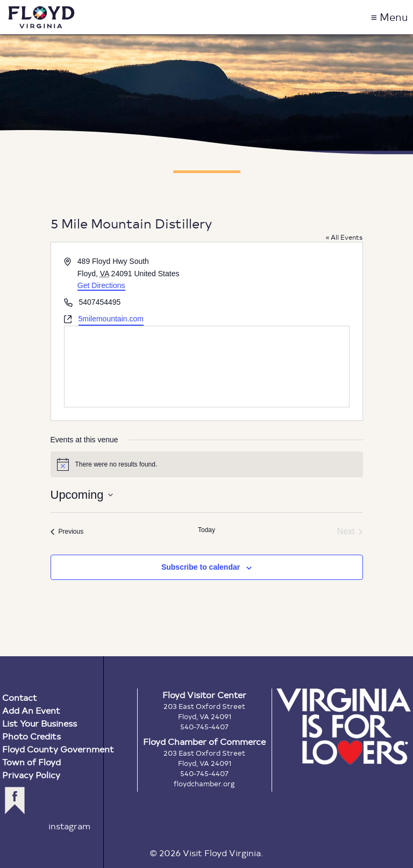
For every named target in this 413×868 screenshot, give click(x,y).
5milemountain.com (111, 319)
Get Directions (101, 285)
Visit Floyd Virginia (41, 17)
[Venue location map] (207, 367)
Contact (20, 697)
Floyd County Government (58, 749)
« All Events (344, 237)
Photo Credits (31, 736)
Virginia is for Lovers (344, 727)
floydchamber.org (204, 784)
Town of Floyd (31, 762)
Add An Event (31, 710)
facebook (15, 801)
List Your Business (40, 723)
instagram (69, 826)
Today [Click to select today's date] (206, 530)
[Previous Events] (67, 532)
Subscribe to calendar (201, 567)
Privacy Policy (31, 775)
